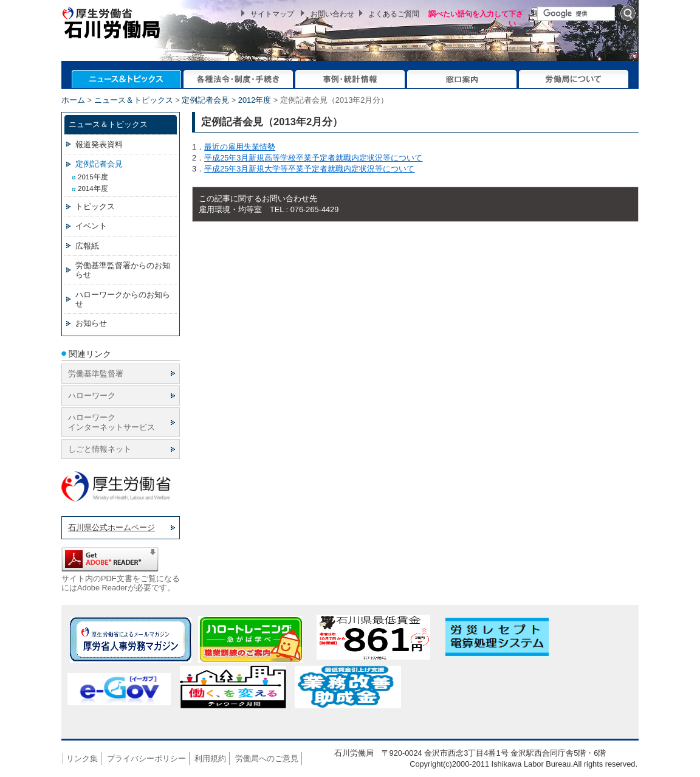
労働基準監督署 (96, 374)
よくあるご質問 (394, 14)
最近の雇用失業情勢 (240, 147)
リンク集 (82, 758)
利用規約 (210, 758)
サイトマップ (272, 14)
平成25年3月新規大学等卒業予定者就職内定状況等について (309, 169)
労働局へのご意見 (267, 758)
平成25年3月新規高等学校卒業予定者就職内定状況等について (313, 158)
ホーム (73, 100)
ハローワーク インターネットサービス (112, 422)
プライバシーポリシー (146, 758)
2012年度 (255, 100)
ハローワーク (92, 395)
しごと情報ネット (100, 449)
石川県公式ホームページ (112, 527)
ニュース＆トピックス (134, 100)
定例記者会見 (205, 100)
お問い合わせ (332, 14)
